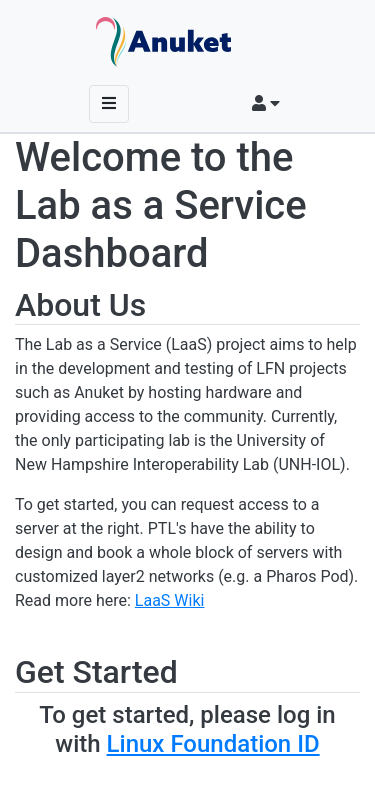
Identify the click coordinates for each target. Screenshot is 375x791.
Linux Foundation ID (213, 744)
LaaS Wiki (170, 600)
